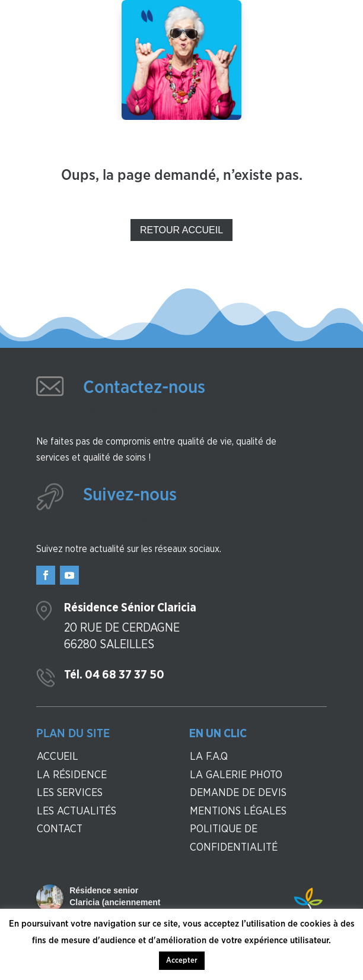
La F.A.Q (209, 757)
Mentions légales (238, 811)
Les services (70, 793)
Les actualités (77, 811)
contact (60, 829)
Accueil (58, 757)
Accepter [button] (182, 961)
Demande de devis (238, 793)
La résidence (72, 775)
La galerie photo (236, 775)
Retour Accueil (181, 230)
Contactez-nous (144, 388)
